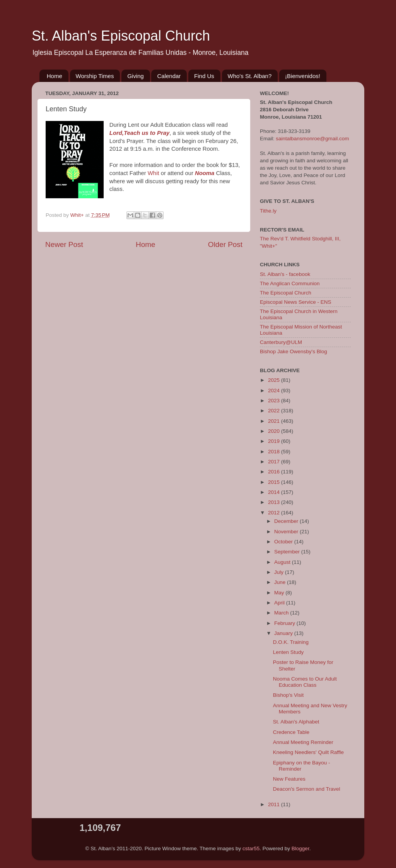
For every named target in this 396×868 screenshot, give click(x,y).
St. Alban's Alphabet (296, 722)
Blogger (300, 848)
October (284, 542)
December (287, 521)
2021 (275, 421)
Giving (136, 76)
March (282, 613)
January (284, 633)
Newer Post (64, 244)
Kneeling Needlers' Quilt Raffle (308, 752)
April (280, 603)
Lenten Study (288, 652)
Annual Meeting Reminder (303, 742)
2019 (275, 441)
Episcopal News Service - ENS (296, 302)
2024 (275, 391)
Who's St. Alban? (250, 76)
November (287, 532)
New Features (289, 779)
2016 (275, 472)
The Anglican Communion (290, 283)
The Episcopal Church (286, 293)
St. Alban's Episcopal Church (121, 36)
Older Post (225, 244)
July (280, 572)
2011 (275, 804)
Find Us (204, 76)
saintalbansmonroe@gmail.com (312, 139)
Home (55, 76)
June (281, 582)
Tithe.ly (268, 211)
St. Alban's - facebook (285, 274)
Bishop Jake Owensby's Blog (294, 351)
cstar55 (251, 848)
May (280, 593)
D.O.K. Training (291, 642)
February (285, 623)
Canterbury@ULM (281, 342)
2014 (275, 492)
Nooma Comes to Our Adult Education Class (305, 682)
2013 (275, 502)
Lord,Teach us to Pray (139, 133)
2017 (275, 462)
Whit (154, 173)
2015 (275, 482)
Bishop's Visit (288, 695)
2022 (275, 411)
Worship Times (95, 76)
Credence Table (291, 732)
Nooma (205, 173)
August (283, 562)
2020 (275, 431)
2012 (275, 513)
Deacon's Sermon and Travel (307, 789)
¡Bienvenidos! (303, 76)
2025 (275, 380)
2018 (275, 452)
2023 (275, 401)
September (288, 552)
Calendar (169, 76)
